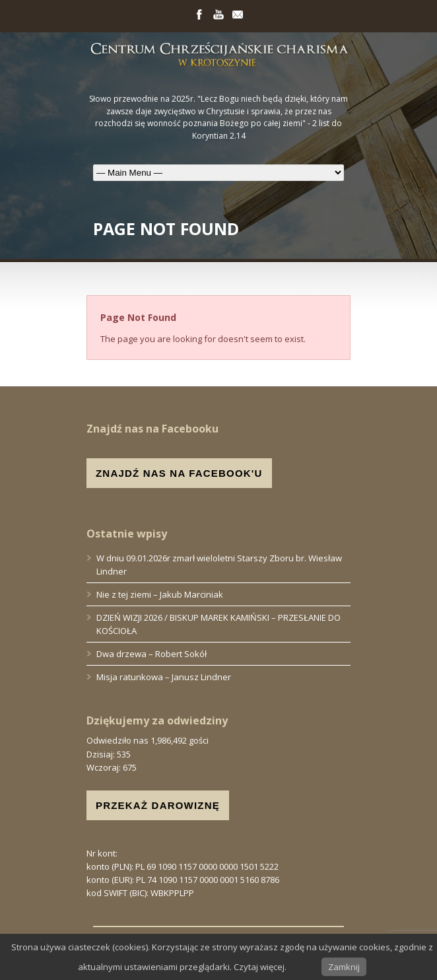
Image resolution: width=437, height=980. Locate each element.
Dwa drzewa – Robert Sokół (151, 654)
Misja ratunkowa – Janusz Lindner (164, 677)
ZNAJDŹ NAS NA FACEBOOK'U (179, 473)
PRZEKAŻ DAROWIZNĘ (158, 805)
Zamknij (344, 967)
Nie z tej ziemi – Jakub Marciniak (160, 594)
